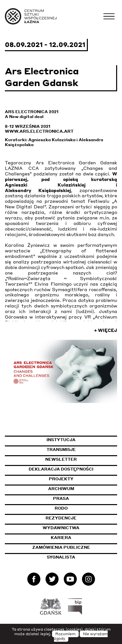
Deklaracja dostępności (61, 469)
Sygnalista (61, 557)
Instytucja (61, 440)
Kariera (61, 538)
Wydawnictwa (61, 528)
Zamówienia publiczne (75, 547)
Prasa (61, 498)
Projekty (61, 479)
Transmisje (82, 449)
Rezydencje (61, 518)
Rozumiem (65, 634)
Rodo (61, 508)
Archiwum (61, 489)
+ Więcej (106, 330)
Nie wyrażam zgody (81, 636)
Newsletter (61, 459)
